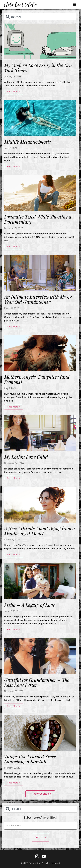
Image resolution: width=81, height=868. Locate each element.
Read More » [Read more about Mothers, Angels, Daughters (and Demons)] (14, 407)
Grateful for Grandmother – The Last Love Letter (37, 682)
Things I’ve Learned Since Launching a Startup (30, 759)
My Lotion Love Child (26, 457)
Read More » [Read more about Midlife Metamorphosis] (14, 167)
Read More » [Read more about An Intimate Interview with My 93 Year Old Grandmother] (14, 327)
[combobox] (40, 17)
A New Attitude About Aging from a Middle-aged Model (40, 531)
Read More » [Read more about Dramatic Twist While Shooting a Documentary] (14, 247)
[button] (75, 4)
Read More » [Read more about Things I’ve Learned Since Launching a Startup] (14, 783)
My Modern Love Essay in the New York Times (38, 68)
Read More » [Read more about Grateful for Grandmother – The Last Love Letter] (14, 706)
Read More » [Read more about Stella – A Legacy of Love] (14, 630)
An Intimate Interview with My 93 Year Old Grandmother (38, 299)
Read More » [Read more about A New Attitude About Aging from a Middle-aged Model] (14, 555)
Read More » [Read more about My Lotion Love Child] (14, 478)
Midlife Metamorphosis (28, 142)
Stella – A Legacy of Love (30, 605)
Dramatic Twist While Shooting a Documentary (38, 219)
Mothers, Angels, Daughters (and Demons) (37, 379)
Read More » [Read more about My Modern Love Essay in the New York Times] (14, 92)
